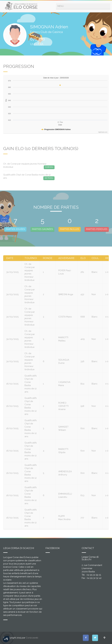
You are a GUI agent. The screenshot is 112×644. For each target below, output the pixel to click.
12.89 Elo (49, 167)
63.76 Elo (49, 178)
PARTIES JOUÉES (15, 229)
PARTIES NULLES (70, 229)
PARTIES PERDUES (97, 229)
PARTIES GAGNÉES (42, 229)
